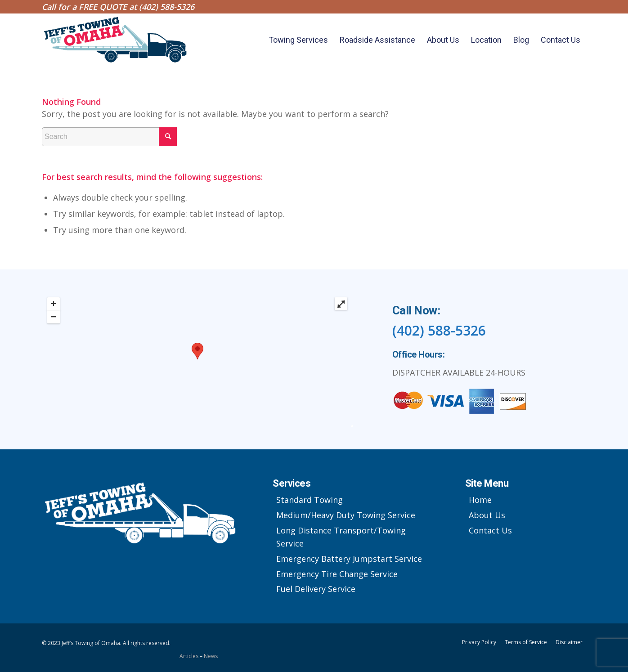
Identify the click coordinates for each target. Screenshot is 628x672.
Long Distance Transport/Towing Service (341, 537)
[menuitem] (298, 40)
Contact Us (490, 530)
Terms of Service (526, 642)
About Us (487, 515)
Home (480, 500)
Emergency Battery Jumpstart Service (349, 559)
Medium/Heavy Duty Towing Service (346, 515)
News (211, 656)
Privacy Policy (479, 642)
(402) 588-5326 (167, 7)
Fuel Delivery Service (316, 589)
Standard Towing (310, 500)
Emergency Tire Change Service (337, 574)
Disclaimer (569, 642)
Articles (190, 656)
